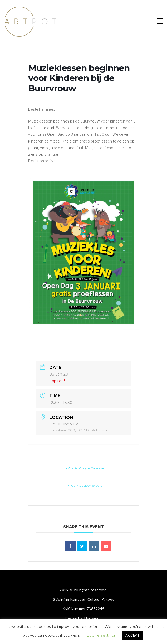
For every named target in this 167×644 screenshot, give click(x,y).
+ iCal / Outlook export (85, 486)
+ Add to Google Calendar (85, 468)
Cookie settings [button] (101, 635)
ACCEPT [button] (132, 635)
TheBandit (93, 618)
